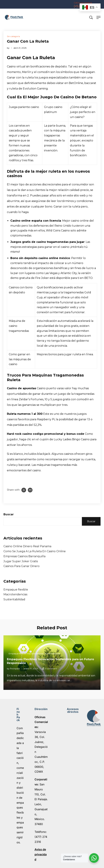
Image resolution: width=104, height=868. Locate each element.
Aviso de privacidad (41, 854)
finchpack (15, 669)
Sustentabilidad (14, 599)
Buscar (9, 514)
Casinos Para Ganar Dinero (22, 566)
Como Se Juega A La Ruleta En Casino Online (35, 551)
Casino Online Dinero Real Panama (27, 546)
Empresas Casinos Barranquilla (24, 556)
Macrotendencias (15, 594)
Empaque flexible (16, 590)
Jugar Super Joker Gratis (21, 561)
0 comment (51, 669)
